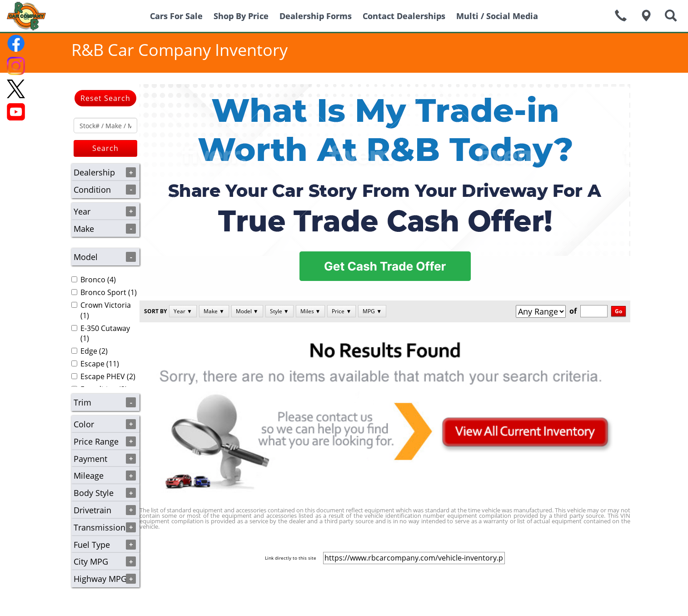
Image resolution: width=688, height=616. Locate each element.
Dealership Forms (316, 16)
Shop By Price (241, 16)
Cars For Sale (176, 16)
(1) (104, 292)
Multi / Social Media (497, 16)
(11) (95, 364)
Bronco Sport (103, 292)
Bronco (93, 280)
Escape (92, 364)
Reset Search (105, 98)
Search (105, 148)
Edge (89, 351)
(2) (90, 351)
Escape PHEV (103, 376)
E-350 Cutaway (105, 328)
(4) (94, 280)
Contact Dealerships (404, 16)
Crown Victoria (106, 305)
